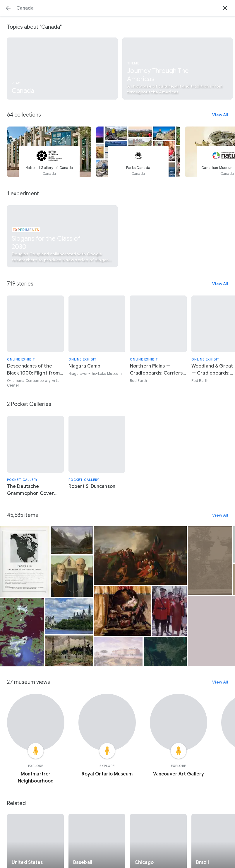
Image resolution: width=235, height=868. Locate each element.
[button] (8, 8)
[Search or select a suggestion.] (117, 8)
